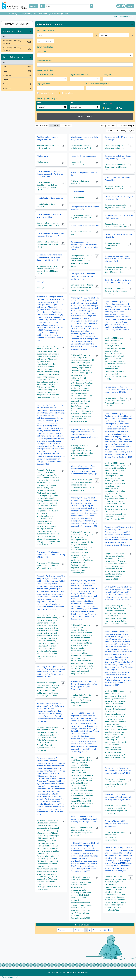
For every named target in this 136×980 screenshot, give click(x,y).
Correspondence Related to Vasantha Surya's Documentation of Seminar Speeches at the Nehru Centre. (84, 246)
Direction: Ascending (125, 126)
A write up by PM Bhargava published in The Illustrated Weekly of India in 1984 (51, 554)
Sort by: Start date (108, 126)
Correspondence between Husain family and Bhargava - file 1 (118, 157)
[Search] (67, 6)
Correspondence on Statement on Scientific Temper (118, 236)
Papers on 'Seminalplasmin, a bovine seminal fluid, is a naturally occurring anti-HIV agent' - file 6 (84, 819)
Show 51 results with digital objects (120, 131)
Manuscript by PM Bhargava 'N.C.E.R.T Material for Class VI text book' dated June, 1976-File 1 (118, 389)
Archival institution (13, 31)
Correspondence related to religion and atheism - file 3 (51, 216)
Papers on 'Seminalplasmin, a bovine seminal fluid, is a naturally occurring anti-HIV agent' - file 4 (118, 797)
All (4, 36)
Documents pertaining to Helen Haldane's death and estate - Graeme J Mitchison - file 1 (50, 257)
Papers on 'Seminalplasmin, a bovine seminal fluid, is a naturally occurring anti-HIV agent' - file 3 (118, 770)
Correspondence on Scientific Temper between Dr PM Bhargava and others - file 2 (51, 174)
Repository (41, 51)
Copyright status (44, 84)
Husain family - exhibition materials (85, 226)
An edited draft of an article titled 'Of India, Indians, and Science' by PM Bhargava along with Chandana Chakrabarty (85, 685)
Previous (61, 930)
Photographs (42, 156)
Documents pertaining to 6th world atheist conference (119, 217)
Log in (130, 6)
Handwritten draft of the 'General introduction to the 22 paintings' (118, 281)
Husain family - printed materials (50, 198)
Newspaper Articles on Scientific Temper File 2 (117, 179)
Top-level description (46, 60)
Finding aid (107, 75)
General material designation (98, 84)
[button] (119, 6)
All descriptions (67, 93)
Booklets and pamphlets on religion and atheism (48, 138)
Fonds (17, 85)
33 (105, 930)
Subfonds (17, 89)
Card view (55, 126)
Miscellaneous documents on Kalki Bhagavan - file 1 (84, 138)
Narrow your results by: (17, 24)
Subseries (17, 76)
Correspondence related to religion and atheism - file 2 (85, 208)
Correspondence (77, 191)
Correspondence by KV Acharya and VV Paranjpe (119, 138)
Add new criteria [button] (45, 41)
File (17, 67)
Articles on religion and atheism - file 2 (84, 174)
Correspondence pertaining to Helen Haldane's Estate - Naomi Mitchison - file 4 (117, 258)
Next (110, 930)
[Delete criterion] (132, 35)
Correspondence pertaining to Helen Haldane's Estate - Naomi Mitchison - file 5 (83, 276)
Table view (66, 126)
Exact (121, 108)
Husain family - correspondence (83, 156)
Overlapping (110, 108)
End (71, 103)
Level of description (13, 57)
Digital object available (79, 75)
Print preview (42, 126)
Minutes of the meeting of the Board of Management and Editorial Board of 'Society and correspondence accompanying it (84, 470)
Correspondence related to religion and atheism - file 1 (119, 198)
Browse (33, 6)
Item (17, 72)
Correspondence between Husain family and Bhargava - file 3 (50, 235)
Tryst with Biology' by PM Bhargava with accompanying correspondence (116, 824)
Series (17, 80)
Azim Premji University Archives (17, 42)
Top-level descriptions (49, 93)
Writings (40, 281)
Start (39, 103)
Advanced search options (50, 24)
